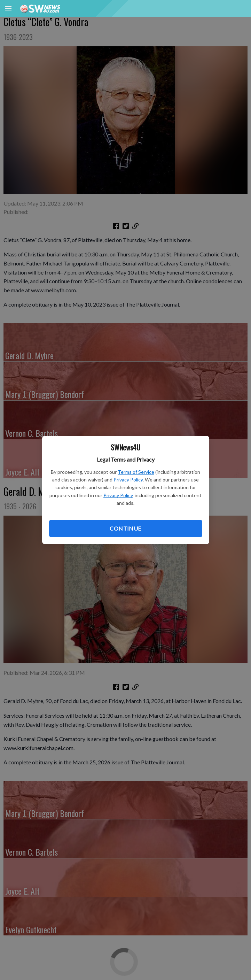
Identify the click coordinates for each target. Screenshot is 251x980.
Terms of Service (136, 472)
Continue (125, 528)
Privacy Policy (128, 480)
